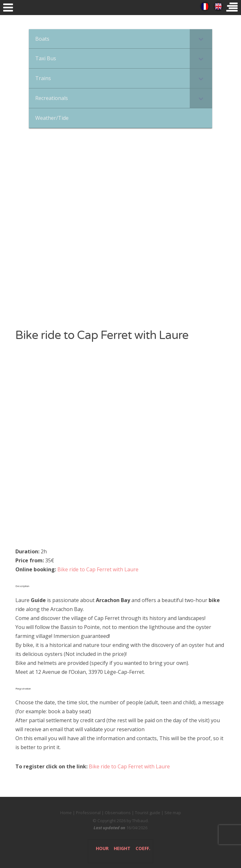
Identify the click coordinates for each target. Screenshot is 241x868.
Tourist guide (148, 813)
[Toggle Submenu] (201, 39)
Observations (118, 813)
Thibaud (140, 821)
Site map (173, 813)
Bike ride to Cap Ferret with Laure (98, 569)
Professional (88, 813)
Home (66, 813)
